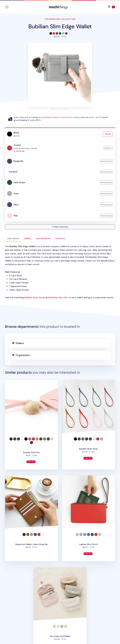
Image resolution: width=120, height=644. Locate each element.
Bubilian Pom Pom (59, 297)
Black (16, 133)
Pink (16, 216)
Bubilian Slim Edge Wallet (60, 26)
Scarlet (17, 145)
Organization (23, 355)
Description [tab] (13, 238)
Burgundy (18, 161)
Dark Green (19, 182)
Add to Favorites (60, 227)
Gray (16, 194)
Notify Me (19, 151)
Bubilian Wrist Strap (35, 297)
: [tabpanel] (60, 272)
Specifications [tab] (43, 238)
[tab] (52, 109)
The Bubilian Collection (60, 19)
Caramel (13, 172)
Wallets (20, 343)
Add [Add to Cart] (109, 134)
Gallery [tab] (28, 238)
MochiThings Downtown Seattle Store (56, 117)
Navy (16, 205)
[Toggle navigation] (7, 7)
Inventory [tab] (60, 238)
